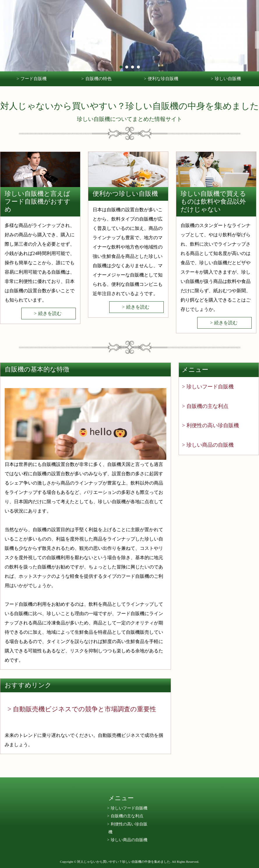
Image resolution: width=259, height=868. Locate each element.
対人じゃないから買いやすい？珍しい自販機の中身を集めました (130, 106)
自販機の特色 (98, 79)
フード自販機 (34, 79)
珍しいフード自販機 (210, 387)
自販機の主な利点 (207, 406)
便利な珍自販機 (163, 79)
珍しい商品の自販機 (210, 445)
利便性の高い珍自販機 (213, 425)
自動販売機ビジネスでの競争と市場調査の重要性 (84, 709)
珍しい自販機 (228, 79)
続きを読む (50, 313)
